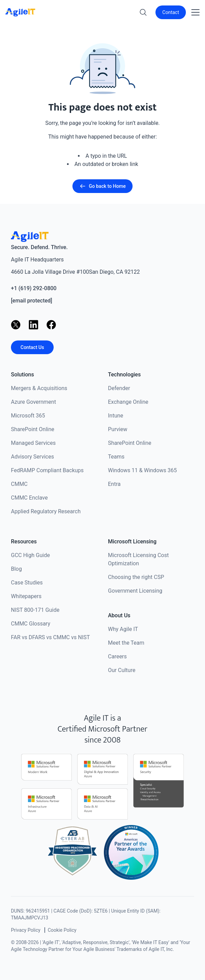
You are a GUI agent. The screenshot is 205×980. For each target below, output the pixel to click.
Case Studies (27, 583)
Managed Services (33, 443)
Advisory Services (32, 457)
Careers (117, 656)
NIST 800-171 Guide (35, 610)
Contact (171, 12)
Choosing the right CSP (136, 577)
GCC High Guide (30, 555)
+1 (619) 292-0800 (34, 288)
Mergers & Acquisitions (39, 388)
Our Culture (122, 670)
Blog (16, 569)
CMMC (19, 484)
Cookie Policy (62, 930)
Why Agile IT (123, 629)
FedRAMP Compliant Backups (47, 470)
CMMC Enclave (29, 498)
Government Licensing (135, 591)
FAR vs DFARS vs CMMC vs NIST (50, 637)
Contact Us (32, 347)
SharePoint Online (33, 429)
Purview (118, 429)
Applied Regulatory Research (46, 511)
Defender (119, 388)
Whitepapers (26, 596)
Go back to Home (102, 186)
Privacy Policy (26, 930)
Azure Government (33, 402)
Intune (116, 416)
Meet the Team (126, 643)
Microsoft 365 (28, 416)
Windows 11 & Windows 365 (142, 470)
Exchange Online (128, 402)
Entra (114, 484)
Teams (116, 457)
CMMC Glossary (31, 624)
